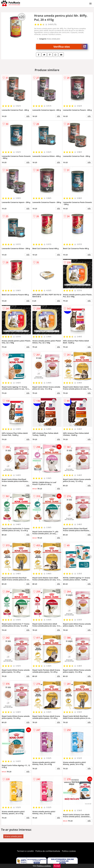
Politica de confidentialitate (48, 851)
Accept (57, 866)
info (28, 116)
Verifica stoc (70, 47)
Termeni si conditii (25, 851)
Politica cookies (69, 851)
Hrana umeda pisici (13, 836)
